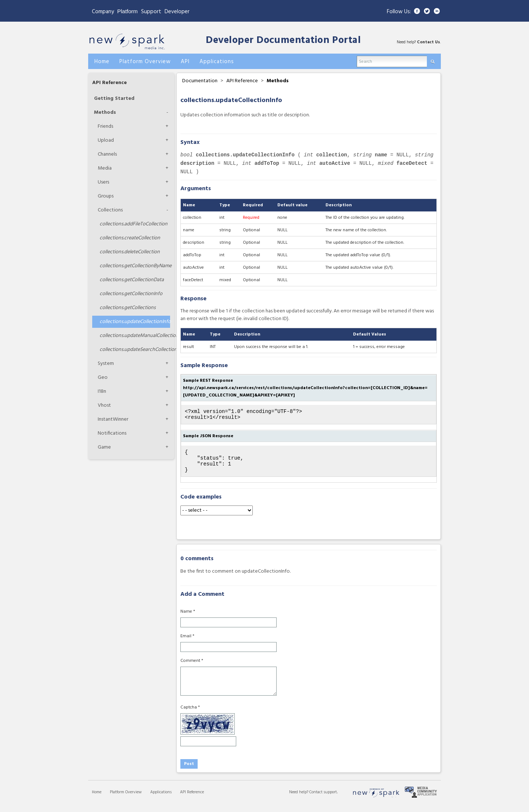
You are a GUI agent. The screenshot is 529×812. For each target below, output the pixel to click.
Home (97, 799)
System (106, 364)
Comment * (192, 667)
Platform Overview (126, 799)
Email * (187, 643)
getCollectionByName (135, 266)
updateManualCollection (135, 336)
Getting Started (114, 99)
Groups (106, 196)
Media (105, 168)
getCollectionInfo (131, 294)
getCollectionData (132, 280)
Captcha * (190, 714)
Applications (161, 799)
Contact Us (429, 42)
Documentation (200, 81)
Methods (105, 113)
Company (103, 12)
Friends (105, 126)
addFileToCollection (134, 224)
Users (103, 182)
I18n (102, 391)
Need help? (299, 799)
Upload (106, 140)
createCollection (130, 238)
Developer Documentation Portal (283, 41)
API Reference (109, 83)
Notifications (112, 433)
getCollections (128, 308)
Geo (103, 378)
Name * (188, 618)
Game (104, 447)
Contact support (323, 799)
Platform (127, 11)
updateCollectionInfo (135, 322)
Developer (177, 12)
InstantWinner (113, 419)
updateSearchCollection (135, 350)
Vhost (104, 405)
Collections (110, 210)
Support (151, 12)
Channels (107, 154)
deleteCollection (130, 252)
